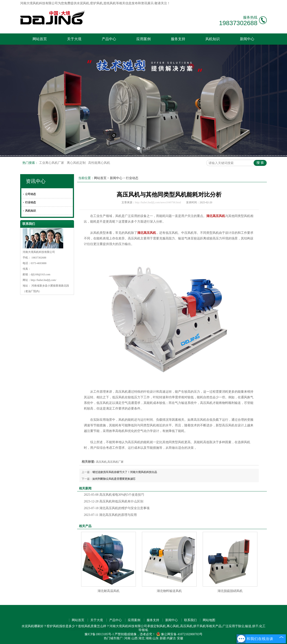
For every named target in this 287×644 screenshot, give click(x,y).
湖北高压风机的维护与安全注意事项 (117, 508)
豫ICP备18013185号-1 (99, 634)
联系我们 (190, 620)
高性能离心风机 (99, 163)
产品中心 (109, 39)
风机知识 (213, 39)
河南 (127, 638)
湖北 (141, 638)
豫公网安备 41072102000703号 (179, 634)
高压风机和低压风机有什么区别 (114, 501)
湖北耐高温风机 (109, 591)
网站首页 (40, 39)
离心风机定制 (77, 163)
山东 (156, 638)
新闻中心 (247, 39)
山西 (135, 638)
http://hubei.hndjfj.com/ (43, 280)
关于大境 (74, 39)
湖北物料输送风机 (169, 591)
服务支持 (178, 39)
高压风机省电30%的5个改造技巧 (114, 495)
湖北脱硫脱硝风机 (230, 591)
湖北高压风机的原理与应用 (110, 515)
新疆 (163, 638)
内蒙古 (171, 638)
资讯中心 (36, 181)
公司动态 (30, 194)
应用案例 (143, 39)
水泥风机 (83, 3)
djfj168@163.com (40, 274)
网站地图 (209, 620)
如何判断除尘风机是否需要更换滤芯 (114, 479)
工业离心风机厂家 (52, 163)
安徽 (180, 638)
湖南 (149, 638)
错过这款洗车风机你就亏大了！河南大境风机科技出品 (125, 472)
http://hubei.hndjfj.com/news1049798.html (158, 202)
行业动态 (30, 202)
